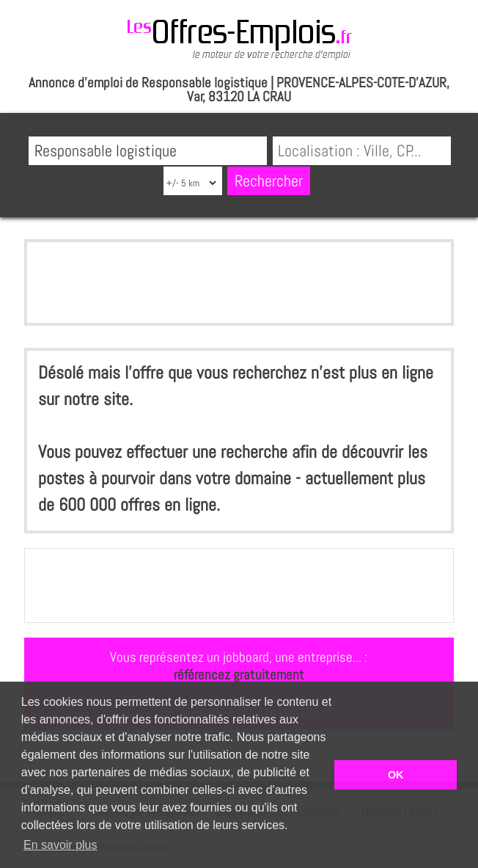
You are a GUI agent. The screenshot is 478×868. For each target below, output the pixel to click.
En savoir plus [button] (60, 845)
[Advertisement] (239, 282)
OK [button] (396, 775)
